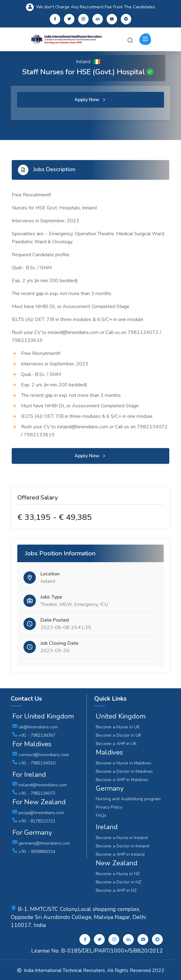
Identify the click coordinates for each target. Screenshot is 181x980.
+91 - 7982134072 (34, 793)
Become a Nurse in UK (118, 727)
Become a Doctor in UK (118, 735)
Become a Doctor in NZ (118, 882)
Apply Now (90, 100)
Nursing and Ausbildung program (128, 799)
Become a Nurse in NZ (118, 874)
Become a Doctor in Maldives (124, 771)
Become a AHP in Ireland (120, 854)
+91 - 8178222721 (34, 821)
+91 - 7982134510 (34, 763)
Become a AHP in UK (116, 744)
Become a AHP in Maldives (122, 780)
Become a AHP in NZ (116, 890)
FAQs (101, 815)
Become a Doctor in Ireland (122, 846)
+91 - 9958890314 (34, 852)
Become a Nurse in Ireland (122, 838)
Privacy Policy (109, 807)
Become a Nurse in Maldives (124, 763)
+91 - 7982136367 (34, 735)
